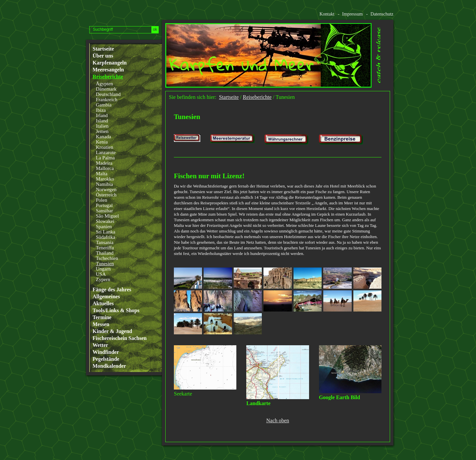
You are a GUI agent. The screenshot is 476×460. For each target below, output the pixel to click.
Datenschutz (382, 14)
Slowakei (105, 221)
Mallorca (105, 168)
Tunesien (105, 264)
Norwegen (106, 189)
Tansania (105, 242)
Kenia (102, 142)
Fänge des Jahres (112, 290)
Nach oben (278, 421)
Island (102, 121)
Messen (101, 324)
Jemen (102, 131)
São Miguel (107, 216)
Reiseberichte (108, 77)
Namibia (104, 184)
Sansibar (104, 211)
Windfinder (106, 352)
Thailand (105, 253)
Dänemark (106, 89)
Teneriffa (105, 248)
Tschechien (107, 258)
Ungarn (103, 269)
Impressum (352, 14)
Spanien (104, 227)
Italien (102, 126)
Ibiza (101, 110)
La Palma (105, 158)
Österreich (106, 195)
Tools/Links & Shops (116, 311)
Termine (102, 317)
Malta (102, 174)
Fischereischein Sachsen (120, 338)
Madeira (104, 163)
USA (101, 274)
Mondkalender (109, 366)
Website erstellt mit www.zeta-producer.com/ (390, 449)
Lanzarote (106, 152)
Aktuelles (103, 304)
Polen (101, 200)
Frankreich (107, 100)
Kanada (103, 137)
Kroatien (104, 147)
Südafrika (105, 237)
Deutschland (108, 94)
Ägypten (104, 84)
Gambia (104, 105)
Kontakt (327, 14)
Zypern (103, 279)
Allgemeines (106, 297)
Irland (102, 115)
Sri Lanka (106, 232)
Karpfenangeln (110, 63)
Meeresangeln (108, 70)
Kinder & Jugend (112, 331)
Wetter (100, 345)
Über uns (103, 56)
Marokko (105, 179)
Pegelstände (106, 359)
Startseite (103, 49)
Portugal (104, 205)
